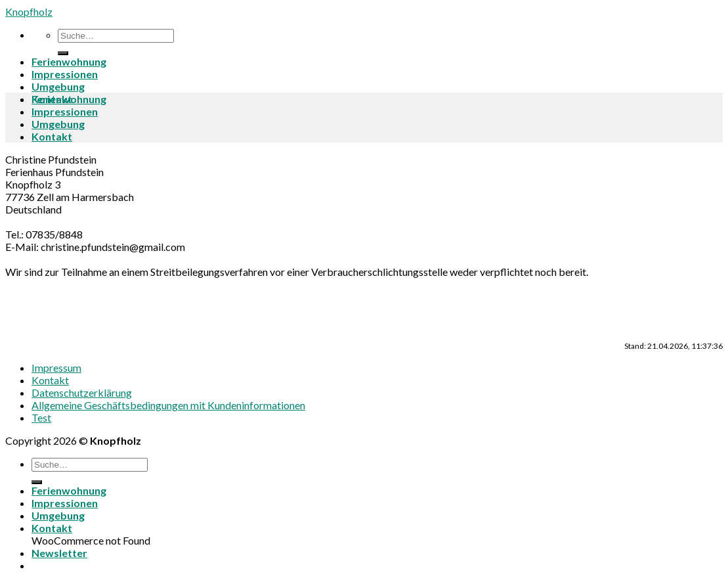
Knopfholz (29, 11)
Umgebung (58, 86)
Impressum (56, 368)
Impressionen (65, 74)
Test (41, 417)
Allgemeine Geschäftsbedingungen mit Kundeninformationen (168, 405)
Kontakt (52, 136)
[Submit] (63, 53)
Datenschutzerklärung (82, 392)
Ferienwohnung (69, 61)
